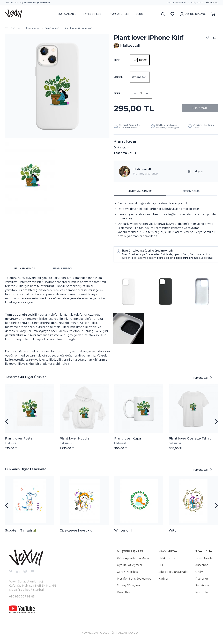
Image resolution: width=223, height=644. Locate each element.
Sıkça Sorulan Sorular (174, 575)
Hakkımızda (167, 561)
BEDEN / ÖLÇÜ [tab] (192, 194)
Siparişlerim (195, 3)
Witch (174, 533)
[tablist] (166, 194)
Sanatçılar (202, 588)
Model (118, 77)
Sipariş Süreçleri (128, 588)
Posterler (202, 581)
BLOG (139, 14)
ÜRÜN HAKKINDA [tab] (25, 271)
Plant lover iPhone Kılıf (78, 28)
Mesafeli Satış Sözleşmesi (134, 581)
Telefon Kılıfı (52, 28)
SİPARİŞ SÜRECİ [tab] (62, 271)
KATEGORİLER (93, 14)
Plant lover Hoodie (75, 441)
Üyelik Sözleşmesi (129, 568)
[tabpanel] (166, 223)
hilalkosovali (142, 172)
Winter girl (123, 533)
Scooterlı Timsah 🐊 (21, 533)
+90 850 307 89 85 (22, 599)
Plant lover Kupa (128, 441)
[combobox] (140, 77)
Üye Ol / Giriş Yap (193, 14)
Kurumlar (202, 595)
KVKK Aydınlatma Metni (133, 561)
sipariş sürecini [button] (184, 261)
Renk (117, 60)
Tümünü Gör (203, 381)
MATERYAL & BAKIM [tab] (140, 194)
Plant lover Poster (20, 441)
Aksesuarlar (32, 28)
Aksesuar (202, 568)
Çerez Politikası (128, 575)
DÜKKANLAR (67, 14)
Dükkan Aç (211, 3)
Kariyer (163, 581)
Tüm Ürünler (13, 28)
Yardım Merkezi (177, 3)
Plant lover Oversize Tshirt (190, 441)
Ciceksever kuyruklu (76, 533)
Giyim (199, 575)
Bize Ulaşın (125, 595)
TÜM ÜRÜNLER (120, 14)
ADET (117, 93)
